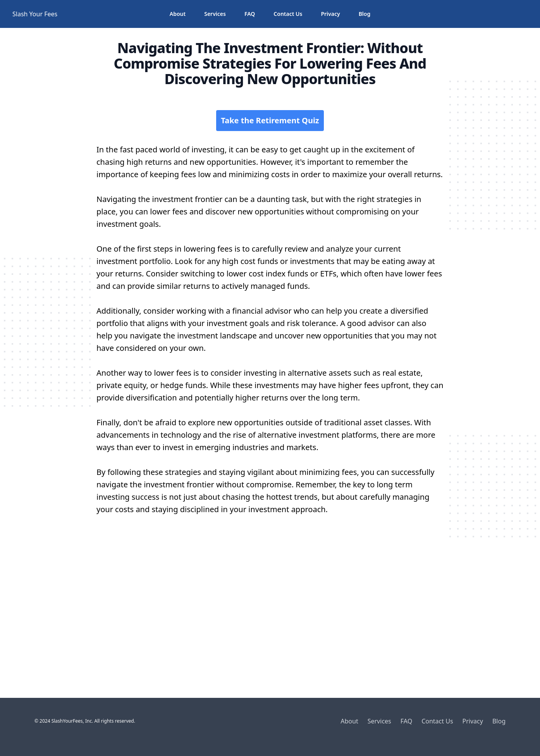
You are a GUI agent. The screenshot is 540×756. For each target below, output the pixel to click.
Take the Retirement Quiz (270, 120)
